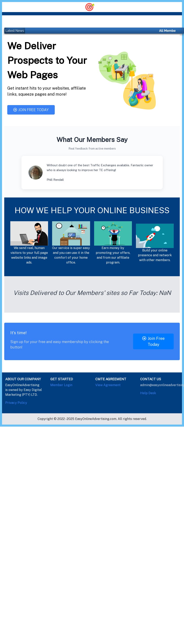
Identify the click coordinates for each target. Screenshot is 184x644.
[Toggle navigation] (92, 7)
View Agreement (108, 385)
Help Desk (148, 393)
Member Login (61, 385)
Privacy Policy (16, 403)
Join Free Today (31, 110)
